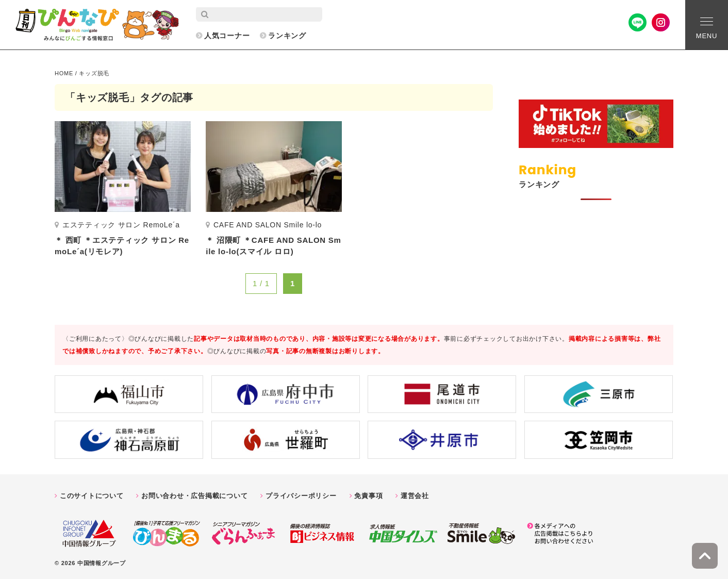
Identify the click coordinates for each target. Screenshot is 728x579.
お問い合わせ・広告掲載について (194, 496)
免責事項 (368, 496)
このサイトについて (92, 496)
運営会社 (415, 496)
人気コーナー (227, 36)
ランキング (287, 36)
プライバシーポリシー (301, 496)
